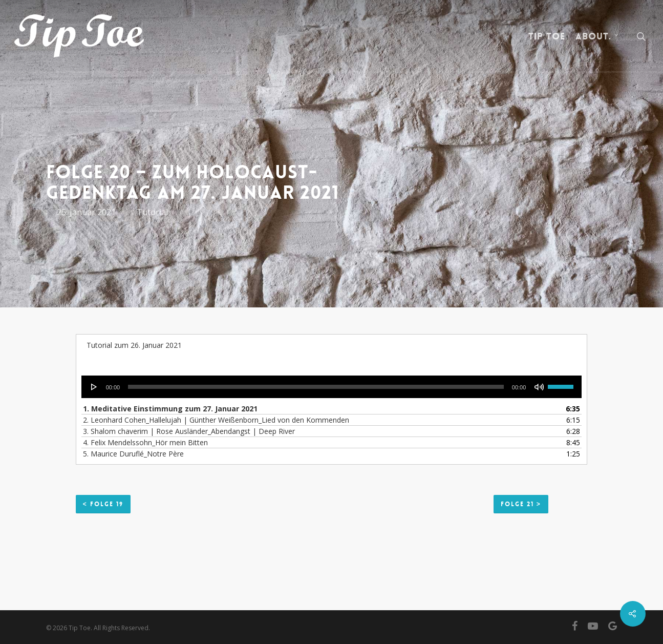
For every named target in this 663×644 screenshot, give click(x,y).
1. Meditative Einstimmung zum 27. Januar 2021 (170, 409)
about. (597, 36)
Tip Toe (547, 36)
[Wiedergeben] (94, 387)
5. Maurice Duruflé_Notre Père (133, 454)
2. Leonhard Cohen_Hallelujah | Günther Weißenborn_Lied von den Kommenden (216, 420)
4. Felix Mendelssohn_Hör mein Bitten (145, 442)
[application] (332, 387)
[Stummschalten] (539, 387)
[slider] (316, 387)
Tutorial (152, 212)
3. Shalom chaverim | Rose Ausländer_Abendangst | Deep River (189, 431)
